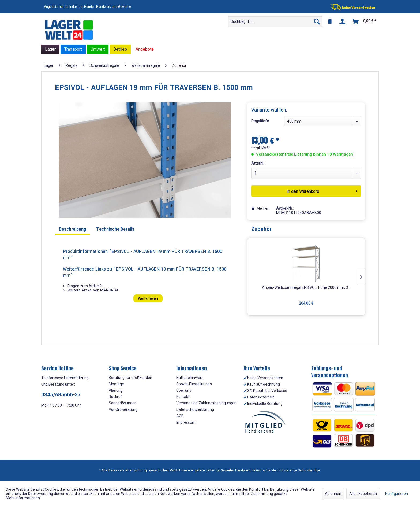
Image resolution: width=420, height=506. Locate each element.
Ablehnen (333, 494)
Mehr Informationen (23, 498)
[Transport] (73, 49)
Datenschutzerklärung (195, 409)
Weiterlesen (148, 298)
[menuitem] (275, 21)
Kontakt (183, 397)
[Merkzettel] (330, 21)
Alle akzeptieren (363, 494)
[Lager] (50, 49)
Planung (116, 390)
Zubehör (261, 229)
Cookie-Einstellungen (194, 384)
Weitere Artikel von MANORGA (91, 290)
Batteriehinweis (190, 378)
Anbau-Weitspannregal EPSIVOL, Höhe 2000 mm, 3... (306, 287)
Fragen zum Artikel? (82, 286)
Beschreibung (72, 229)
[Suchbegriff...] (275, 21)
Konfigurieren (397, 494)
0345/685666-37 (61, 395)
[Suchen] (317, 21)
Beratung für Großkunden (130, 378)
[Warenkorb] (364, 21)
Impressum (186, 422)
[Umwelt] (98, 49)
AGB (180, 416)
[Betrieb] (120, 49)
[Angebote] (145, 49)
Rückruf (115, 397)
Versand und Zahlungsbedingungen (206, 403)
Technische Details (115, 229)
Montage (116, 384)
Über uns (184, 390)
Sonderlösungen (123, 403)
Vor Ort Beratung (123, 409)
